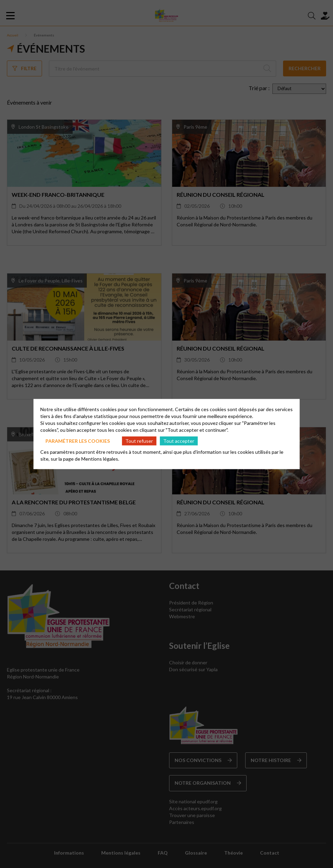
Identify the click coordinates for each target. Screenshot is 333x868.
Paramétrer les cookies (78, 441)
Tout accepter (179, 441)
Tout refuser (139, 441)
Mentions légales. (100, 459)
